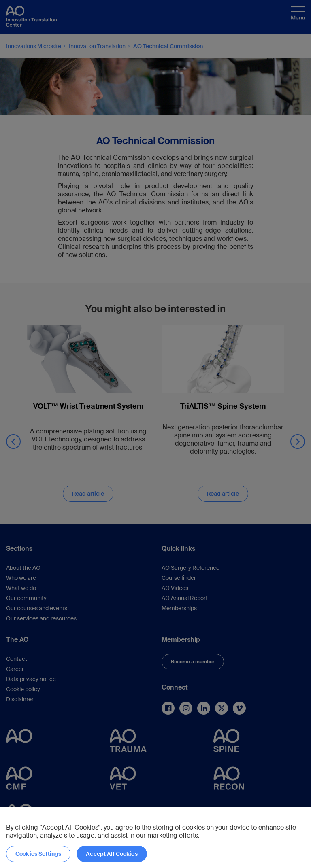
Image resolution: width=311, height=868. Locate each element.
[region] (155, 838)
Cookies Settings (38, 854)
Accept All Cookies (112, 854)
